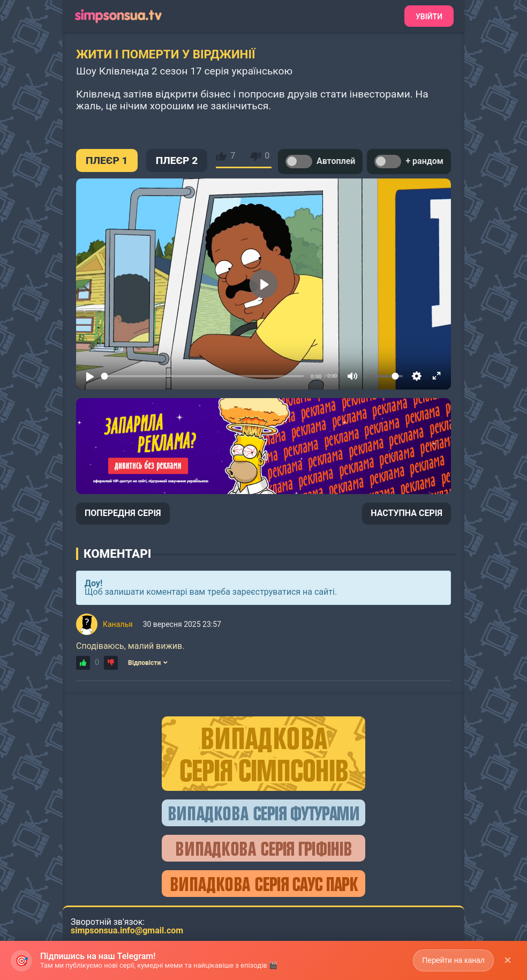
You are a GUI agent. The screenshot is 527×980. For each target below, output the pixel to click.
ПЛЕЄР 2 (177, 160)
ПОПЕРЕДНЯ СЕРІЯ (123, 513)
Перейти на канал (453, 960)
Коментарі (117, 553)
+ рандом (409, 162)
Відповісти (148, 663)
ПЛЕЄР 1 (107, 160)
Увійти (429, 17)
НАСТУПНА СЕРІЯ (406, 513)
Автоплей (320, 162)
